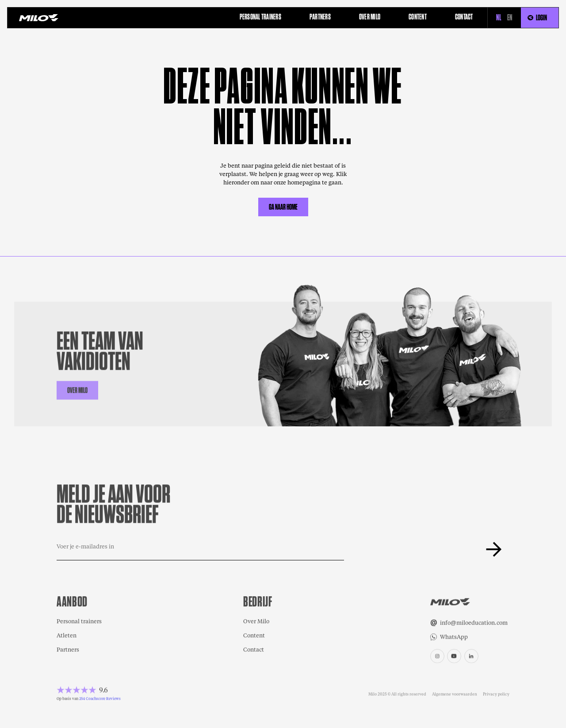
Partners (68, 650)
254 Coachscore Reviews (100, 699)
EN (510, 18)
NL (499, 18)
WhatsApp (454, 638)
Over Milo (256, 622)
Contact (254, 650)
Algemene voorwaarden (455, 694)
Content (254, 636)
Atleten (67, 636)
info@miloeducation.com (474, 623)
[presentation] (411, 549)
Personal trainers (79, 622)
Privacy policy (496, 694)
